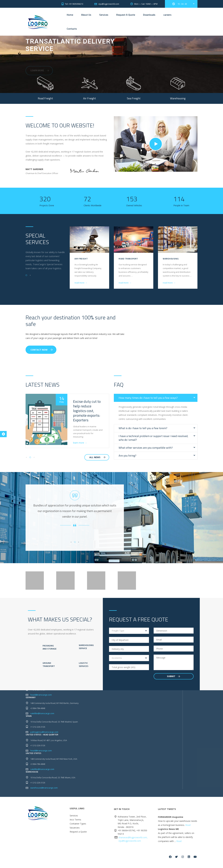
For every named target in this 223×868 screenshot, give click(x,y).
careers (167, 15)
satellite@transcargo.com (42, 719)
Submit (174, 682)
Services (104, 15)
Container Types (78, 829)
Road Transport (172, 259)
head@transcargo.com (41, 700)
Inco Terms (75, 825)
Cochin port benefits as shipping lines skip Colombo (88, 408)
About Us (86, 15)
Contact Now (42, 350)
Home (70, 15)
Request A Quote (126, 15)
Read (188, 831)
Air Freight (125, 259)
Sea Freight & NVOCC (86, 259)
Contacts (72, 29)
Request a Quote (78, 837)
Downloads (149, 15)
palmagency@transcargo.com (44, 738)
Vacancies (75, 833)
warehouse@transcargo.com (44, 793)
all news (97, 457)
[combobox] (129, 636)
